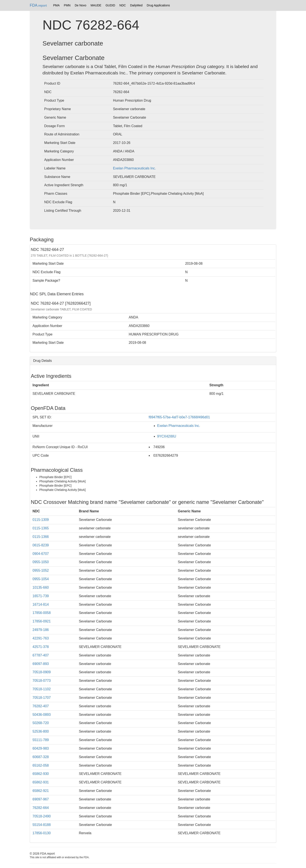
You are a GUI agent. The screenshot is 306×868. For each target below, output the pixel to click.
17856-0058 (42, 613)
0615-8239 (41, 545)
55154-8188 (42, 825)
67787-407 (41, 655)
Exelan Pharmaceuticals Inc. (135, 168)
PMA (56, 5)
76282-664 (41, 808)
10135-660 (41, 587)
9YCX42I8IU (167, 436)
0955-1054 (41, 579)
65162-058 (41, 765)
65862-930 (41, 774)
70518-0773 (42, 681)
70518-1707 (42, 698)
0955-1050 (41, 562)
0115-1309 (41, 520)
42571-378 (41, 647)
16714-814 (41, 604)
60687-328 (41, 757)
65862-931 (41, 782)
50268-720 (41, 723)
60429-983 (41, 748)
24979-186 (41, 630)
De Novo (81, 5)
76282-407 (41, 706)
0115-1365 (41, 528)
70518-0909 (42, 672)
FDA (38, 5)
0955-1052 (41, 570)
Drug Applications (158, 5)
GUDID (110, 5)
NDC (123, 5)
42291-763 (41, 638)
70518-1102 (42, 689)
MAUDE (96, 5)
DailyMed (136, 5)
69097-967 (41, 799)
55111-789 (41, 740)
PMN (67, 5)
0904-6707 (41, 554)
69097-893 (41, 664)
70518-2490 (42, 816)
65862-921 (41, 791)
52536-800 (41, 731)
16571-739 (41, 596)
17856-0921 (42, 621)
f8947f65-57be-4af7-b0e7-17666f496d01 (179, 417)
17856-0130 (42, 833)
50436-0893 (42, 715)
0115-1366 (41, 537)
